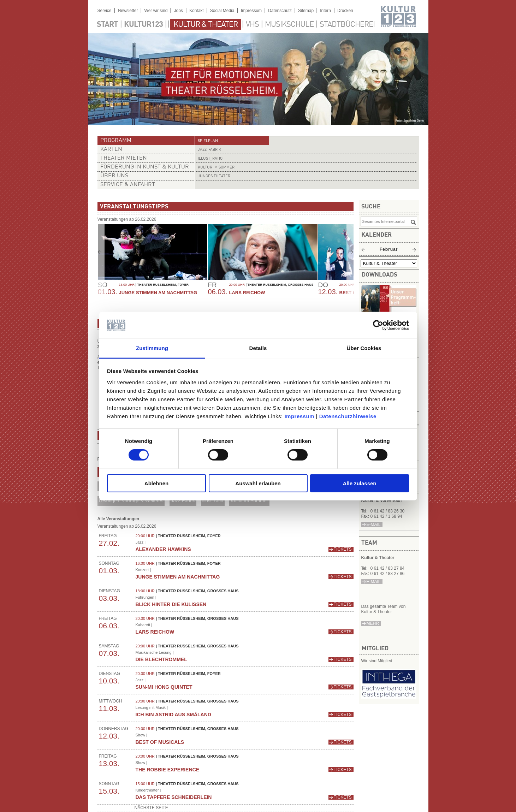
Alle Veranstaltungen (118, 519)
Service (105, 11)
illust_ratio (210, 159)
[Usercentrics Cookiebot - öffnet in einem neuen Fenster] (378, 325)
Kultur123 (143, 25)
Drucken (345, 11)
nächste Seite (151, 808)
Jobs (178, 11)
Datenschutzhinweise (348, 416)
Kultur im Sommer (216, 168)
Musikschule (289, 25)
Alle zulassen (359, 483)
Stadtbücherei (347, 25)
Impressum (299, 416)
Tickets (343, 549)
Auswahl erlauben (258, 483)
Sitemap (306, 11)
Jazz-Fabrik (209, 150)
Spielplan (208, 141)
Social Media (222, 11)
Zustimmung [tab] (152, 348)
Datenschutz (280, 11)
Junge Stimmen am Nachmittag (158, 293)
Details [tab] (258, 348)
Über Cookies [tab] (364, 348)
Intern (325, 11)
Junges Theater (214, 176)
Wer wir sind (156, 11)
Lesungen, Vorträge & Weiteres (131, 501)
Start (107, 25)
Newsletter (128, 11)
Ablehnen (156, 483)
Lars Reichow (247, 293)
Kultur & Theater (206, 25)
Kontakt (197, 11)
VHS (252, 25)
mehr (373, 623)
